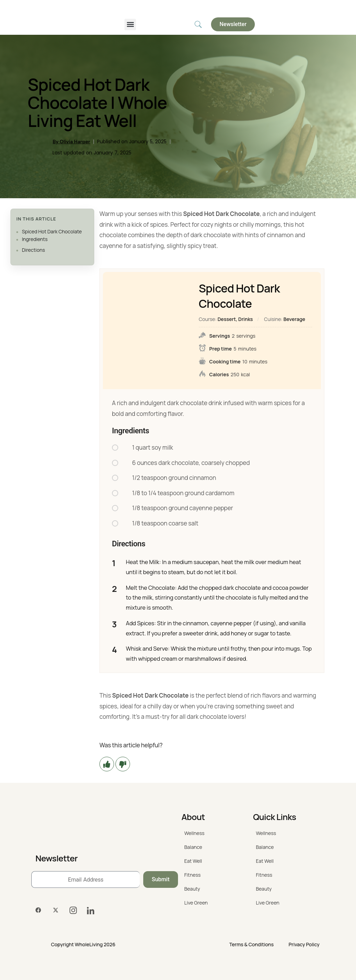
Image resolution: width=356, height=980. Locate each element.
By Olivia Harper (71, 142)
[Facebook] (38, 910)
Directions (33, 250)
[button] (130, 25)
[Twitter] (56, 910)
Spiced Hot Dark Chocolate (52, 231)
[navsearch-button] (198, 25)
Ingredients (35, 239)
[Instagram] (73, 910)
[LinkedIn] (90, 910)
